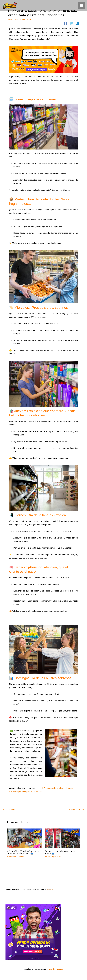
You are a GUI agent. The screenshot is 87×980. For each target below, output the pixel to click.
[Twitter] (71, 24)
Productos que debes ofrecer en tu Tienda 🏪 (61, 852)
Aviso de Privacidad (56, 969)
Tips (53, 857)
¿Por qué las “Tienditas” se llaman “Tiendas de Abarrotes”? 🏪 (23, 852)
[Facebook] (66, 24)
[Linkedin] (77, 24)
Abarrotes (10, 857)
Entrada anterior (9, 809)
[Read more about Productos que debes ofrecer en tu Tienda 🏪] (62, 838)
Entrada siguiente (77, 809)
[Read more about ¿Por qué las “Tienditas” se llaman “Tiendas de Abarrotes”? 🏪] (25, 838)
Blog (16, 857)
